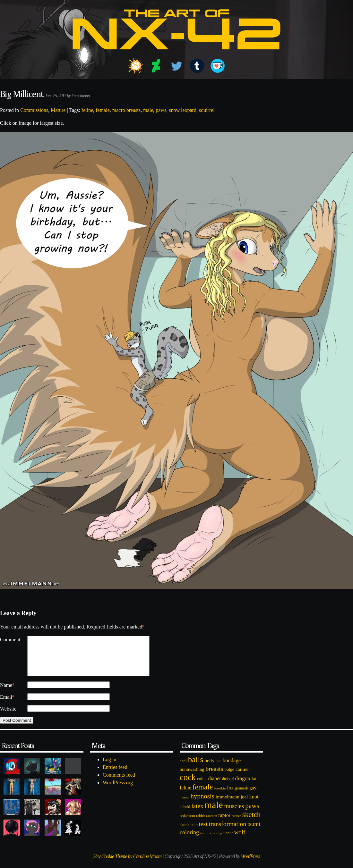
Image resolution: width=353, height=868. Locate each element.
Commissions (34, 110)
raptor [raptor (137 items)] (224, 823)
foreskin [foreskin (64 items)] (220, 796)
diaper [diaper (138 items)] (215, 786)
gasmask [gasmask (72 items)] (242, 796)
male (148, 110)
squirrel (207, 110)
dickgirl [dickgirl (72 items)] (228, 787)
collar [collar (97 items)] (202, 786)
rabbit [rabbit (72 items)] (200, 824)
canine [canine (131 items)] (242, 777)
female (103, 110)
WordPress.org (118, 790)
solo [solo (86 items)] (194, 832)
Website (8, 716)
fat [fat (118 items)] (254, 786)
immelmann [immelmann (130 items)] (228, 804)
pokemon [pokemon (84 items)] (187, 823)
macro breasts (126, 110)
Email (7, 705)
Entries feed (115, 775)
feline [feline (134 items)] (185, 795)
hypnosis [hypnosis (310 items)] (202, 804)
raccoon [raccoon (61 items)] (212, 824)
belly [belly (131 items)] (209, 768)
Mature (58, 110)
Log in (109, 767)
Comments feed (119, 783)
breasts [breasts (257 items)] (214, 776)
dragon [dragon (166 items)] (243, 786)
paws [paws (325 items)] (252, 813)
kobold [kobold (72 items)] (185, 815)
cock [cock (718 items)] (188, 785)
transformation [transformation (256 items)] (228, 831)
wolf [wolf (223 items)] (240, 840)
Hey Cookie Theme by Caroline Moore (127, 864)
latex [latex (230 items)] (197, 814)
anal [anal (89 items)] (183, 768)
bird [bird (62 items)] (218, 769)
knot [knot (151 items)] (254, 804)
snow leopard (183, 110)
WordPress (250, 864)
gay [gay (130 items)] (253, 795)
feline (87, 110)
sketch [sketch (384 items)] (251, 822)
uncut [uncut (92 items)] (228, 841)
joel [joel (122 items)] (244, 805)
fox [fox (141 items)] (230, 795)
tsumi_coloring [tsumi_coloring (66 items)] (211, 841)
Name (7, 693)
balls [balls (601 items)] (196, 767)
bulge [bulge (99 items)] (229, 777)
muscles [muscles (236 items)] (234, 814)
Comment (10, 640)
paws (161, 110)
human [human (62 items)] (184, 805)
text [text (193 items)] (203, 832)
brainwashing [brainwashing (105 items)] (192, 777)
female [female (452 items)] (203, 795)
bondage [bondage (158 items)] (232, 768)
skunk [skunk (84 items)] (185, 832)
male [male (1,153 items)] (214, 813)
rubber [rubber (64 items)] (236, 823)
